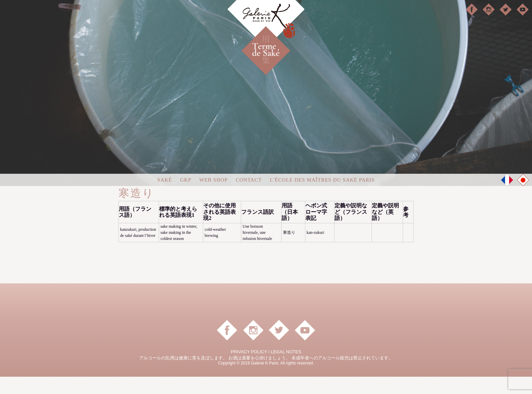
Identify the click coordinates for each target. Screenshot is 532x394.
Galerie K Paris (266, 24)
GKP (186, 198)
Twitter (506, 10)
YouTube (522, 10)
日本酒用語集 (278, 41)
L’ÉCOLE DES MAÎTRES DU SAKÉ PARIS (322, 198)
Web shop (214, 198)
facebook (472, 10)
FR (507, 198)
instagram (489, 10)
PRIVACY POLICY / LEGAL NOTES (266, 369)
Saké (165, 198)
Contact (249, 198)
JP (523, 198)
